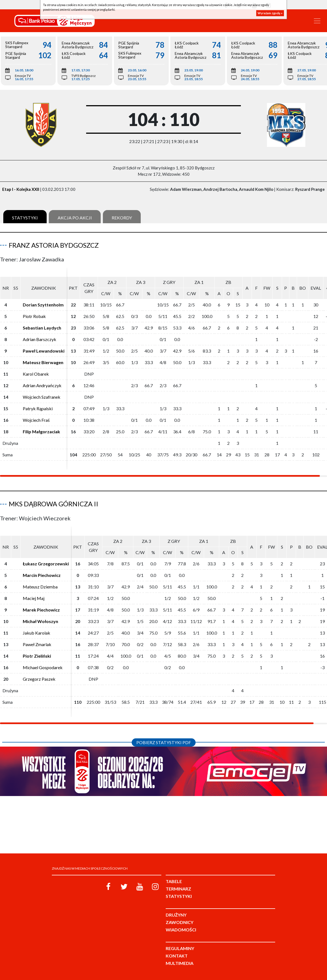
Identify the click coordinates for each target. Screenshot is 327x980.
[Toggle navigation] (317, 21)
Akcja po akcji (75, 218)
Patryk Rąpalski (38, 408)
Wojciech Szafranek (42, 397)
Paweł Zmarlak (37, 644)
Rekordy (122, 218)
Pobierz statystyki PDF (164, 742)
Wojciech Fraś (36, 420)
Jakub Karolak (36, 633)
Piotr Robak (34, 316)
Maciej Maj (34, 598)
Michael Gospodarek (43, 667)
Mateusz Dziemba (40, 587)
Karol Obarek (36, 374)
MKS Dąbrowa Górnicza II (53, 504)
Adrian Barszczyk (40, 339)
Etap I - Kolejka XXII (21, 189)
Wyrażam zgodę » (270, 13)
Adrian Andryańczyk (42, 385)
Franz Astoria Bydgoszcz (54, 245)
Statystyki (25, 218)
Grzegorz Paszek (39, 679)
